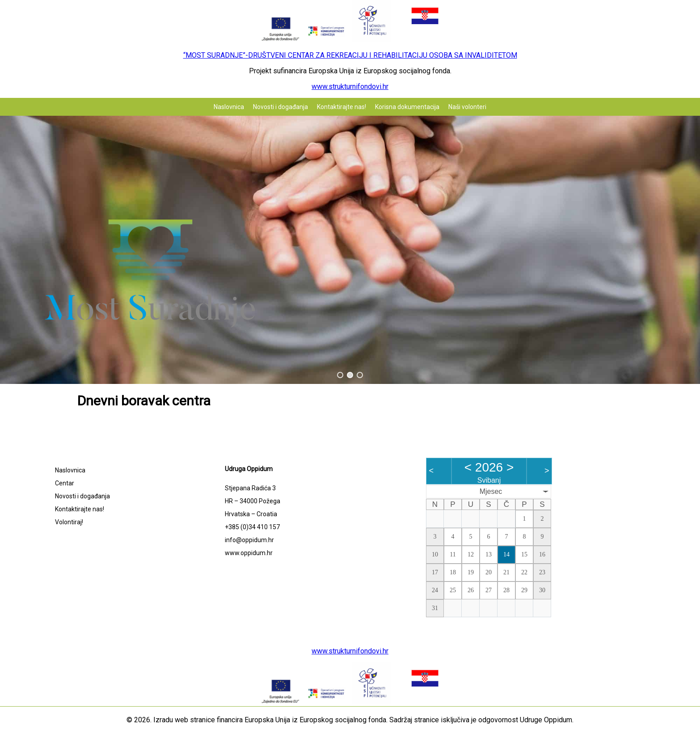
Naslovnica (229, 107)
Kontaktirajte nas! (342, 107)
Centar (65, 483)
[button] (340, 375)
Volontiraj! (69, 522)
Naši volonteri (467, 107)
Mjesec (491, 491)
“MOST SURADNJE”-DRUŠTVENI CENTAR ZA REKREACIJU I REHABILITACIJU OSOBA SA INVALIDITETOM (350, 55)
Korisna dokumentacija (407, 107)
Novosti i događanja (280, 107)
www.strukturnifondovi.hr (350, 86)
